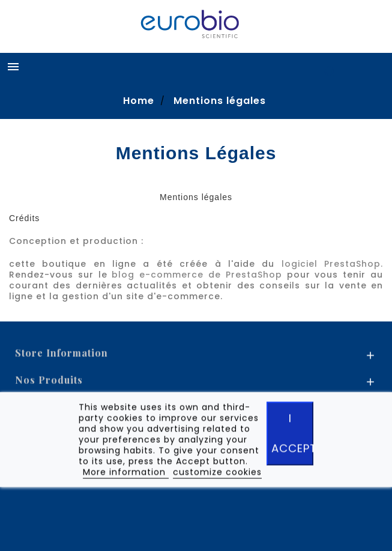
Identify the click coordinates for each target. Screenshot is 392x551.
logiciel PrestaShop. (332, 264)
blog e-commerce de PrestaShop (197, 275)
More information (126, 474)
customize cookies (217, 474)
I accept (292, 435)
